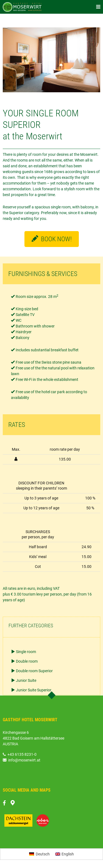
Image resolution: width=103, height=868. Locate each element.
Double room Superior (34, 671)
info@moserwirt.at (22, 760)
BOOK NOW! (52, 239)
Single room (26, 652)
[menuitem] (39, 854)
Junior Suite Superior (34, 690)
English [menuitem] (68, 854)
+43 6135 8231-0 (22, 754)
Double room (27, 661)
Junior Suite (26, 680)
